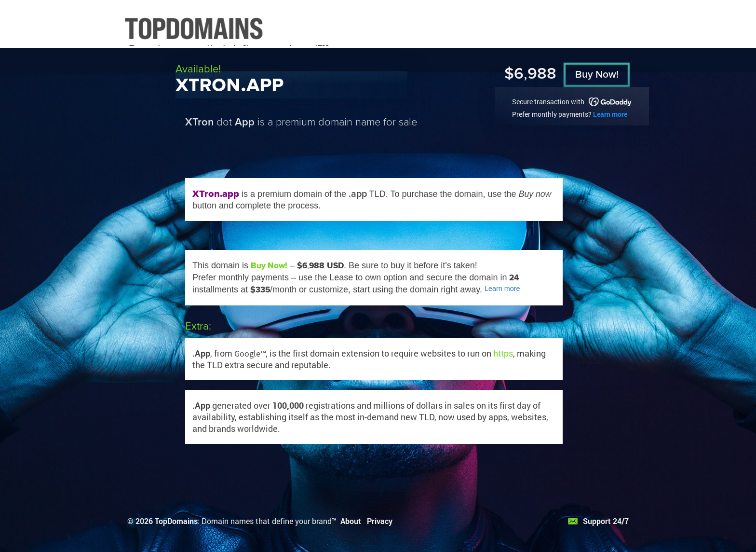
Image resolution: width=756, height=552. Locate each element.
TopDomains (176, 521)
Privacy (380, 521)
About (351, 521)
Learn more (610, 114)
